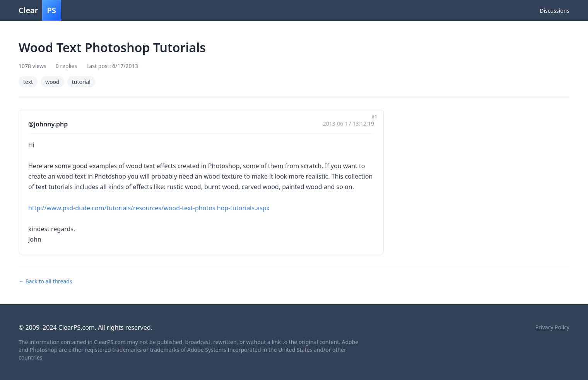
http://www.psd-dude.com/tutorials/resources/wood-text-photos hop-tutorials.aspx (149, 208)
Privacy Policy (552, 327)
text (28, 82)
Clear (40, 10)
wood (52, 82)
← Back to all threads (45, 281)
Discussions (555, 11)
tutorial (81, 82)
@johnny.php (48, 124)
